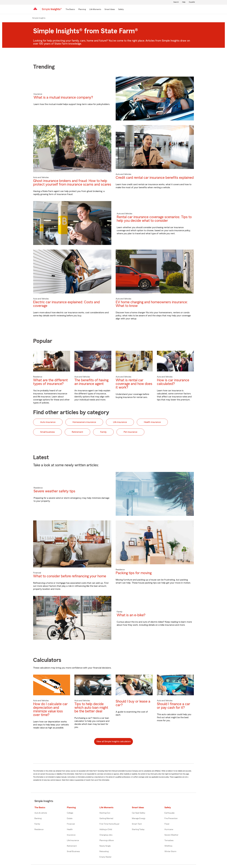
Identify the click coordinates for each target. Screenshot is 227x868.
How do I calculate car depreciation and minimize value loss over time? (50, 709)
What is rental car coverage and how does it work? (134, 384)
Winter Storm (170, 851)
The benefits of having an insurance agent (91, 382)
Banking (38, 818)
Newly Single (105, 846)
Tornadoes (169, 840)
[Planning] (82, 10)
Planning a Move (107, 840)
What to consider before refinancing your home (70, 576)
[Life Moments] (95, 10)
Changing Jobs (106, 835)
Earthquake (169, 813)
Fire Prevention (171, 818)
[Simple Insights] (52, 10)
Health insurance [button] (152, 422)
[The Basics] (70, 10)
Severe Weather (171, 835)
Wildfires (168, 846)
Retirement (72, 846)
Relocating (104, 851)
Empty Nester (105, 857)
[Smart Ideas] (110, 10)
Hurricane (169, 829)
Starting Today (138, 829)
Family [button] (103, 432)
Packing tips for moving (134, 573)
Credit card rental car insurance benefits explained (155, 178)
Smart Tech (137, 824)
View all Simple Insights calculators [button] (113, 741)
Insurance (71, 835)
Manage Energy (139, 818)
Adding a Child (106, 829)
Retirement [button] (77, 432)
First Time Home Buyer (109, 824)
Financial (71, 824)
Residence (39, 829)
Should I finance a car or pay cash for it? (174, 706)
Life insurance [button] (120, 422)
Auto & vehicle (41, 813)
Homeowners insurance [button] (84, 422)
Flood (167, 824)
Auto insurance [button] (48, 422)
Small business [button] (47, 432)
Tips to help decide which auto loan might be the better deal (91, 708)
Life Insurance (73, 840)
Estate (70, 818)
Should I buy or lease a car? (133, 703)
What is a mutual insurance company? (63, 97)
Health (70, 829)
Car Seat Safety (139, 813)
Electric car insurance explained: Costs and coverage (66, 304)
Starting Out (105, 813)
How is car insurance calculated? (173, 382)
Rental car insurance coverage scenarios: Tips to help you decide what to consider (154, 219)
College (70, 813)
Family (37, 824)
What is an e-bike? (131, 615)
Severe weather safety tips (54, 491)
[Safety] (121, 10)
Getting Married (106, 818)
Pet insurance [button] (130, 432)
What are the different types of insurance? (50, 382)
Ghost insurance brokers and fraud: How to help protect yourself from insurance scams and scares (72, 183)
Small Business (73, 851)
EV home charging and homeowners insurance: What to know (152, 304)
